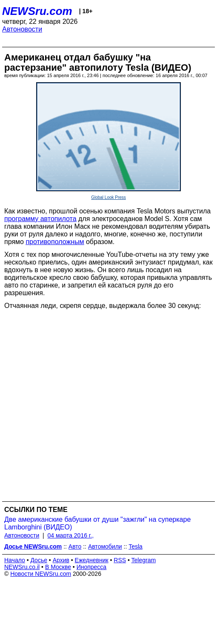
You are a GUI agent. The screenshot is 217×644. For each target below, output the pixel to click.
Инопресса (92, 567)
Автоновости (22, 29)
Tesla (136, 546)
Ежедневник (92, 560)
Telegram (144, 560)
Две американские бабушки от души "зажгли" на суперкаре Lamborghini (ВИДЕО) (97, 523)
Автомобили (105, 546)
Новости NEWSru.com (41, 574)
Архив (61, 560)
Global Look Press (108, 197)
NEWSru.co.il (22, 567)
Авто (75, 546)
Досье (39, 560)
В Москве (58, 567)
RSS (120, 560)
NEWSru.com (37, 11)
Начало (15, 560)
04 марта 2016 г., (71, 535)
